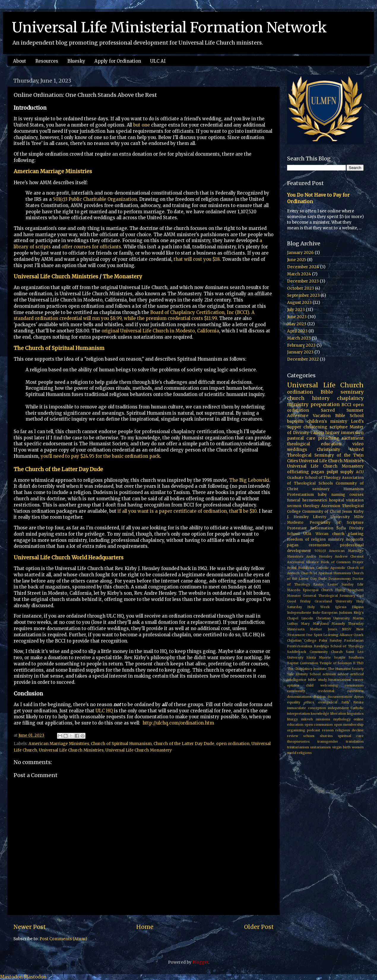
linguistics (355, 714)
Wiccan (322, 534)
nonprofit (355, 539)
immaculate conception (306, 708)
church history (308, 398)
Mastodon (11, 977)
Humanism (354, 489)
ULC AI (158, 61)
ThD (360, 663)
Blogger (200, 962)
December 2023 (303, 281)
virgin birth (341, 747)
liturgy (292, 719)
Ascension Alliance (303, 562)
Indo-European (325, 613)
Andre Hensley (319, 556)
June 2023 (297, 317)
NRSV (347, 629)
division (319, 697)
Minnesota (296, 629)
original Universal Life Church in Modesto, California (160, 331)
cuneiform (355, 691)
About (20, 61)
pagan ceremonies (309, 545)
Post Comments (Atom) (63, 939)
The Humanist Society (346, 669)
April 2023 (297, 331)
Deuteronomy (340, 579)
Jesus (347, 511)
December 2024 (303, 267)
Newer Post (30, 927)
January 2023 (300, 352)
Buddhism (306, 568)
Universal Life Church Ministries (56, 277)
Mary (305, 624)
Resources (47, 61)
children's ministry (327, 421)
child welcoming (322, 685)
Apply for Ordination (118, 61)
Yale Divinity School (304, 674)
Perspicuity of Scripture (337, 522)
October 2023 (301, 288)
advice (343, 674)
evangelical (328, 702)
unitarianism (320, 747)
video (358, 444)
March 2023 (299, 338)
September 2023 (303, 295)
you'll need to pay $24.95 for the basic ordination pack (100, 456)
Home (145, 927)
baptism (295, 421)
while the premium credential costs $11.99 (170, 318)
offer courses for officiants (91, 247)
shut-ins (326, 736)
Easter (319, 584)
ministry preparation (313, 404)
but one (142, 125)
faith (345, 702)
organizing (296, 730)
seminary (352, 392)
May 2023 (297, 324)
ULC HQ (104, 711)
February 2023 (301, 345)
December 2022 (303, 359)
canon (317, 433)
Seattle (340, 657)
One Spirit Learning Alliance (329, 635)
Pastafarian (354, 640)
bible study (317, 680)
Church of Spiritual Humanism (121, 744)
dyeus (359, 697)
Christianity (328, 450)
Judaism (346, 613)
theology (311, 506)
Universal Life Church (325, 385)
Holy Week (318, 607)
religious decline (350, 730)
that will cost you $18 (197, 259)
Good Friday (299, 601)
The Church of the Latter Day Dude (58, 469)
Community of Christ (322, 511)
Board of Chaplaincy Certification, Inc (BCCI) (200, 312)
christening (315, 427)
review (293, 736)
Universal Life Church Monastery (139, 750)
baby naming (331, 494)
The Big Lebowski (249, 480)
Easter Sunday (341, 584)
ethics (309, 702)
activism (329, 674)
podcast (313, 730)
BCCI (346, 405)
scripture (339, 427)
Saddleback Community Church (315, 652)
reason (328, 730)
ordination (300, 392)
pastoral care (301, 438)
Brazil (292, 568)
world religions (299, 753)
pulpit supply (340, 472)
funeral (294, 500)
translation (355, 741)
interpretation (298, 714)
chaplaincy (350, 398)
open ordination (233, 744)
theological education (314, 444)
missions (323, 719)
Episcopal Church (318, 590)
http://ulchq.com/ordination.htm (178, 723)
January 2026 (300, 253)
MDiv (359, 517)
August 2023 (299, 303)
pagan (318, 472)
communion (354, 685)
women (358, 747)
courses (357, 494)
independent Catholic (346, 708)
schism (309, 736)
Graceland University (334, 601)
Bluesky (76, 61)
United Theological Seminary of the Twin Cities (325, 455)
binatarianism (340, 680)
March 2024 (299, 274)
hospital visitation (346, 500)
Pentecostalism (300, 646)
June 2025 (297, 260)
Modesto (295, 522)
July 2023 (296, 310)
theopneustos (298, 741)
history (332, 433)
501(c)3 (320, 551)
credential (326, 691)
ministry (336, 539)
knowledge (320, 714)
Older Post (259, 927)
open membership (349, 725)
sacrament (353, 438)
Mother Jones (323, 629)
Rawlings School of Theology (339, 646)
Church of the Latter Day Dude (184, 744)
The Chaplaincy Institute (307, 669)
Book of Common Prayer (342, 562)
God (360, 596)
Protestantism (300, 494)
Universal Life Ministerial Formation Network (169, 27)
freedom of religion (306, 539)
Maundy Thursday (348, 624)
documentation (340, 697)
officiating (298, 472)
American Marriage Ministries (53, 171)
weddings (297, 450)
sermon (294, 506)
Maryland (321, 624)
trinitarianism (298, 747)
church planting (348, 534)
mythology (342, 719)
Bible (327, 392)
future (358, 702)
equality (294, 702)
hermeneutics (315, 500)
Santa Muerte (319, 657)
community (296, 691)
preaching (328, 438)
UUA (307, 534)
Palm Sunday (330, 640)
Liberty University (331, 517)
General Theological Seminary (329, 596)
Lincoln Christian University (326, 618)
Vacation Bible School (338, 416)
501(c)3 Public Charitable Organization (95, 199)
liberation (338, 714)
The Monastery (122, 277)
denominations (299, 697)
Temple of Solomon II (338, 663)
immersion (352, 433)
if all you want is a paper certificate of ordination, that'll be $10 (187, 511)
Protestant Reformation (310, 528)
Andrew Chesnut (349, 556)
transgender (328, 741)
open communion (319, 725)
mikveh (307, 719)
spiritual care (351, 736)
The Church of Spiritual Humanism (59, 348)
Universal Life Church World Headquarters (69, 558)
